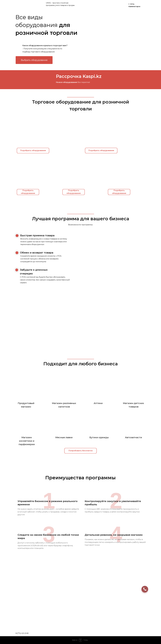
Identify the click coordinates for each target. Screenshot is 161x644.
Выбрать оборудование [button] (34, 60)
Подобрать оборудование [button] (101, 153)
